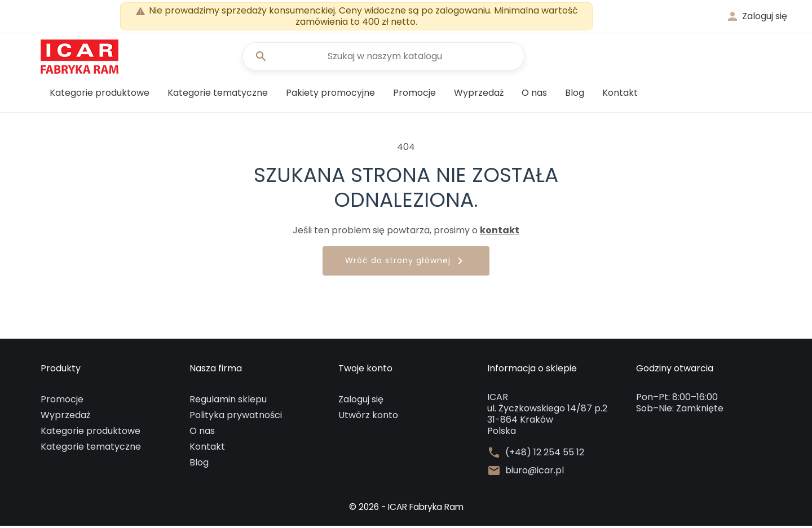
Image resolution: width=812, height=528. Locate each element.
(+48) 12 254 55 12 (545, 455)
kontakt (500, 232)
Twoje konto (365, 371)
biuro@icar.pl (535, 473)
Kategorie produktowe (100, 95)
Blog (575, 95)
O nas (534, 95)
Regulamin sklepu (228, 401)
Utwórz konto (368, 417)
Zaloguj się (361, 401)
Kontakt (620, 95)
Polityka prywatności (236, 417)
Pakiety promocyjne (330, 95)
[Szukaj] (383, 57)
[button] (756, 16)
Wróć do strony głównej (406, 264)
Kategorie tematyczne (218, 95)
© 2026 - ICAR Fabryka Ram (406, 509)
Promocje (414, 95)
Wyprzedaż (479, 95)
